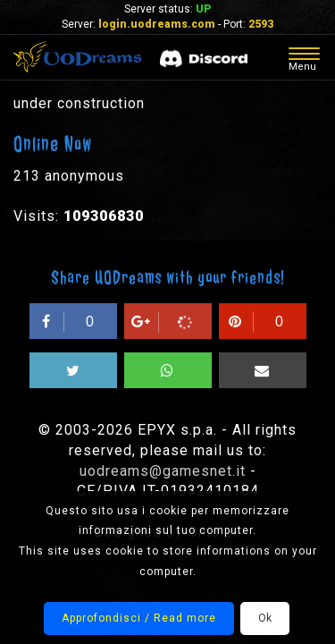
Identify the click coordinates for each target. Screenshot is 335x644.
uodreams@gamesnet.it (163, 471)
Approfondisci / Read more (139, 618)
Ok (265, 618)
